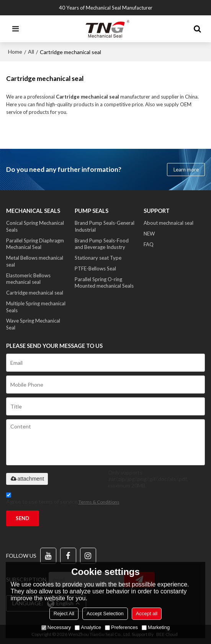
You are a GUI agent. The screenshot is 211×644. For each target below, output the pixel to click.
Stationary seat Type (98, 258)
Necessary (56, 627)
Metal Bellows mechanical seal (35, 261)
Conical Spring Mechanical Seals (35, 226)
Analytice (88, 627)
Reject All (64, 614)
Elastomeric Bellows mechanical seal (28, 279)
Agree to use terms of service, (63, 500)
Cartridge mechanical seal (35, 293)
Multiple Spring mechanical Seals (36, 307)
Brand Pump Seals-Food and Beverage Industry (102, 244)
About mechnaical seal (168, 223)
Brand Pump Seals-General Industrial (105, 226)
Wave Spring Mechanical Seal (33, 324)
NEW (149, 234)
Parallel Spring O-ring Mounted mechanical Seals (104, 283)
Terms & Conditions (99, 502)
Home (15, 52)
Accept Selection (105, 614)
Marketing (156, 627)
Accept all (147, 614)
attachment (27, 479)
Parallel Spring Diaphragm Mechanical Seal (35, 244)
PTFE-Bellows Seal (95, 268)
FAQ (149, 244)
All (31, 52)
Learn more (186, 170)
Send (22, 518)
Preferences (121, 627)
